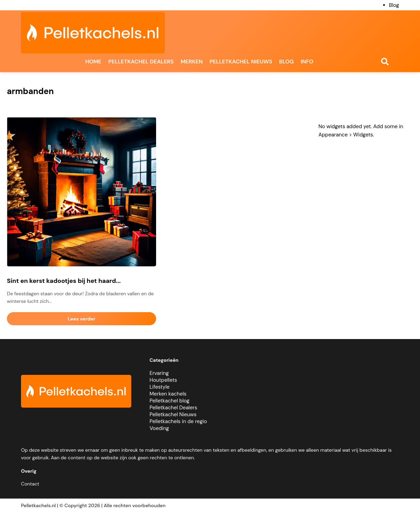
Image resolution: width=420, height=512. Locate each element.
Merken (192, 62)
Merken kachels (168, 394)
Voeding (159, 428)
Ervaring (159, 373)
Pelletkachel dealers (141, 62)
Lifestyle (160, 387)
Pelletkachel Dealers (173, 408)
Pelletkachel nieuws (241, 62)
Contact (30, 484)
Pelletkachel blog (170, 401)
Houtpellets (163, 380)
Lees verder (82, 319)
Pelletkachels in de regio (178, 421)
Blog (394, 5)
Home (93, 62)
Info (307, 62)
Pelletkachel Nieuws (173, 414)
